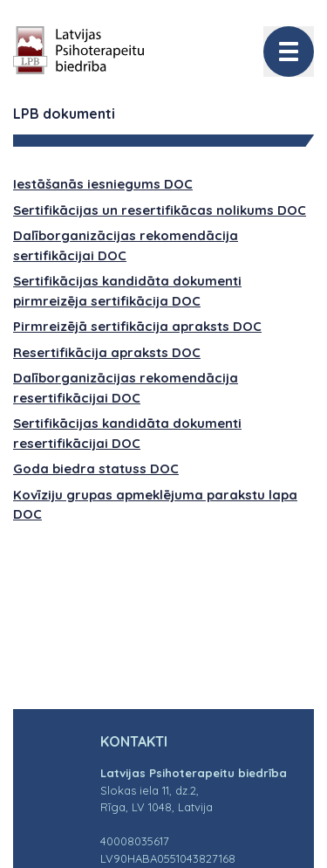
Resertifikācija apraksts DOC (107, 352)
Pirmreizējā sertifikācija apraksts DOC (137, 326)
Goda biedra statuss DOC (96, 468)
